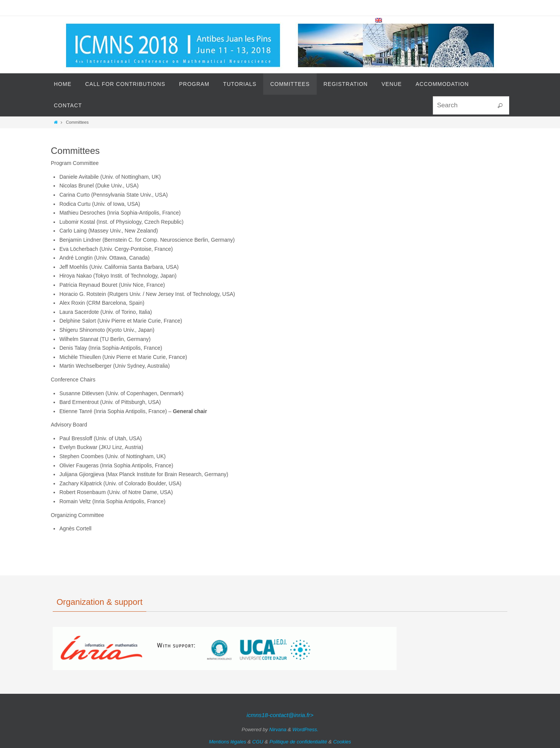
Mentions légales (228, 742)
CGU (258, 742)
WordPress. (306, 729)
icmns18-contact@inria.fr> (280, 715)
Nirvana (278, 729)
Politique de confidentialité (298, 742)
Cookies (342, 742)
